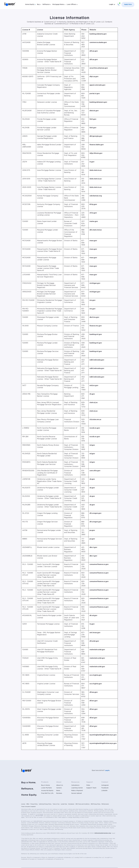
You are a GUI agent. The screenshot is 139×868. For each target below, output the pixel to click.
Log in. (107, 770)
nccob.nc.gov (95, 428)
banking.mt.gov (96, 334)
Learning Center (77, 788)
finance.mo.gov (96, 326)
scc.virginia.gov (96, 675)
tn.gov (92, 624)
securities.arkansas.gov (99, 68)
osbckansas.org (96, 196)
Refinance (46, 4)
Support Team (91, 788)
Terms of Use (56, 804)
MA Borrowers (105, 804)
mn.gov (92, 300)
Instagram (105, 785)
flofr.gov (93, 119)
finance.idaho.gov (97, 145)
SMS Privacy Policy (96, 804)
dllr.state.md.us (96, 230)
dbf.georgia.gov (96, 136)
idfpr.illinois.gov (96, 153)
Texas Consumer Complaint (28, 807)
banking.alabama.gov (98, 34)
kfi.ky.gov (93, 204)
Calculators (75, 785)
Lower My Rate (46, 788)
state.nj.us (93, 402)
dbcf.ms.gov (94, 317)
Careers (59, 788)
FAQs (88, 785)
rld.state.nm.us (95, 420)
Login (111, 4)
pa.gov (92, 530)
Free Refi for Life (47, 793)
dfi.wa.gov (94, 692)
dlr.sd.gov (93, 615)
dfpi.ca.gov (94, 77)
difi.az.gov (94, 51)
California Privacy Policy (45, 804)
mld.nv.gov (94, 385)
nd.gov (92, 445)
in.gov (92, 162)
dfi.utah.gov (94, 641)
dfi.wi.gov (93, 718)
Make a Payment (77, 791)
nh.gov (92, 394)
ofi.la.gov (93, 213)
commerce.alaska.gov (98, 42)
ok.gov (92, 479)
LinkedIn (104, 791)
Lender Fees (64, 804)
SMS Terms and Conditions (83, 804)
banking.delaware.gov (98, 102)
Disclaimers (71, 804)
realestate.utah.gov (97, 650)
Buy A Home (46, 785)
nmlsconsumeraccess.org (103, 833)
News (58, 791)
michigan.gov (95, 283)
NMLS (28, 804)
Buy (38, 4)
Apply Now (128, 4)
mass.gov (93, 241)
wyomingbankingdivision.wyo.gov (103, 735)
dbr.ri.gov (93, 547)
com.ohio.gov (95, 471)
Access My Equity (47, 791)
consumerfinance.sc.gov (99, 564)
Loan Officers (71, 4)
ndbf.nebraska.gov (97, 360)
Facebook (105, 788)
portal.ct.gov (95, 94)
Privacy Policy (34, 804)
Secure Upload (76, 793)
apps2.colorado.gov (97, 85)
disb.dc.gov (94, 111)
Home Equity (30, 4)
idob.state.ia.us (96, 170)
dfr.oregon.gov (95, 513)
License (23, 804)
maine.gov (94, 221)
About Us (60, 785)
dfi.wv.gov (94, 701)
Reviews (59, 793)
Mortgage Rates (58, 4)
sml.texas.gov (95, 633)
